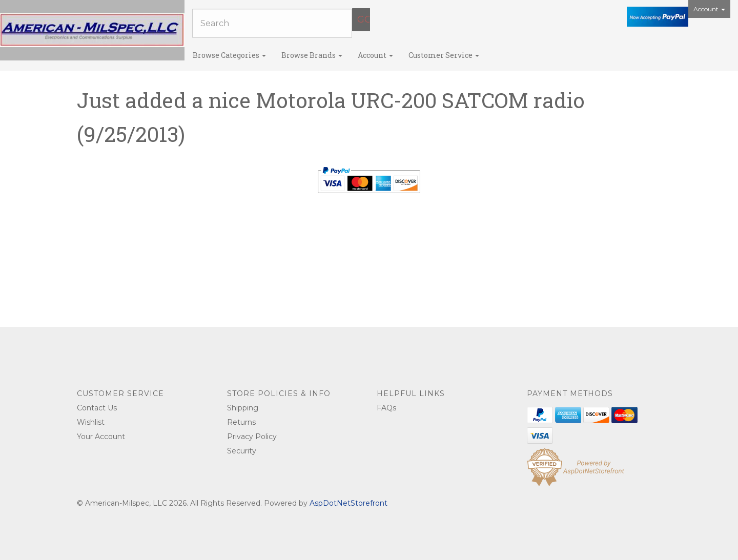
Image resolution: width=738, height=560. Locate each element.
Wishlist (91, 422)
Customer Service (444, 55)
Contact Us (97, 408)
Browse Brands (312, 55)
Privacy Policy (252, 437)
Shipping (243, 408)
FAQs (386, 408)
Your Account (101, 437)
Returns (241, 422)
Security (242, 451)
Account (709, 9)
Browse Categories (229, 55)
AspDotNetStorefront (348, 503)
